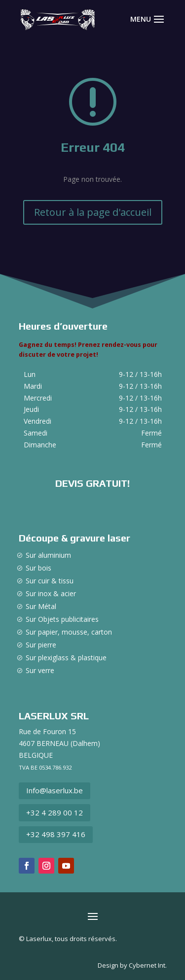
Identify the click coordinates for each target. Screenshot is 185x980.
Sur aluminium (48, 555)
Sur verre (40, 670)
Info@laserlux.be (55, 790)
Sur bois (38, 568)
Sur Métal (41, 606)
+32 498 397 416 (56, 834)
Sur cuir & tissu (50, 581)
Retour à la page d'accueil (93, 212)
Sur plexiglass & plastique (66, 658)
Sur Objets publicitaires (62, 619)
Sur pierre (41, 645)
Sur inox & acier (51, 593)
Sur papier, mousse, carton (69, 632)
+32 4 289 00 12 (55, 812)
